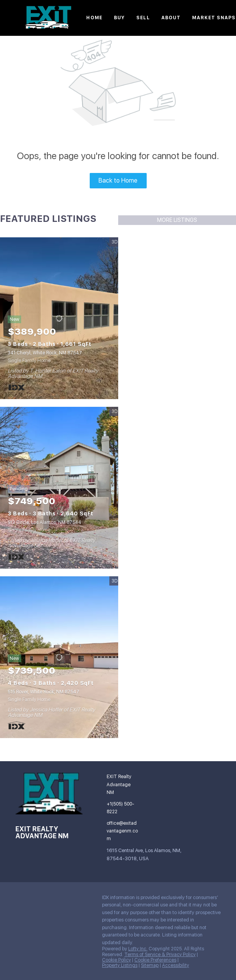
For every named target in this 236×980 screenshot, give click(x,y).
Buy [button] (119, 18)
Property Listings (120, 965)
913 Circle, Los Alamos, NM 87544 (44, 522)
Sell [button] (143, 18)
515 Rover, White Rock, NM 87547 (44, 692)
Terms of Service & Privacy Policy (160, 955)
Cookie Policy (116, 960)
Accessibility (176, 965)
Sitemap (150, 965)
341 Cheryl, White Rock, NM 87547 (45, 353)
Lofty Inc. (138, 949)
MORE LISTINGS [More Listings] (177, 220)
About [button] (171, 18)
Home (94, 18)
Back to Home (118, 180)
